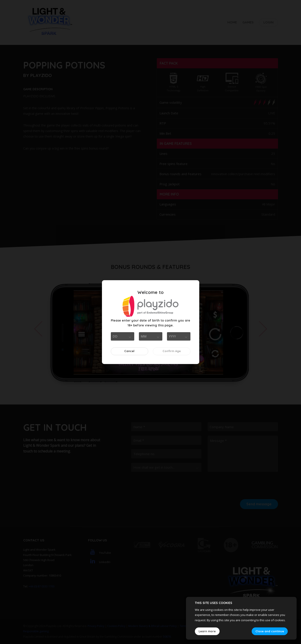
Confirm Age (172, 351)
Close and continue (270, 631)
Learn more (207, 631)
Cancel (129, 351)
